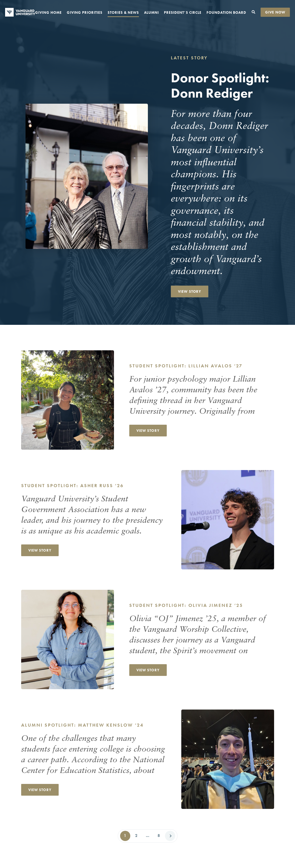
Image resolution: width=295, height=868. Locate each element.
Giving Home (48, 12)
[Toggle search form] (253, 12)
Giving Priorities (85, 12)
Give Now (275, 12)
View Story (190, 291)
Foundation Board (226, 12)
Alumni (151, 12)
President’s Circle (183, 12)
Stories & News (123, 12)
